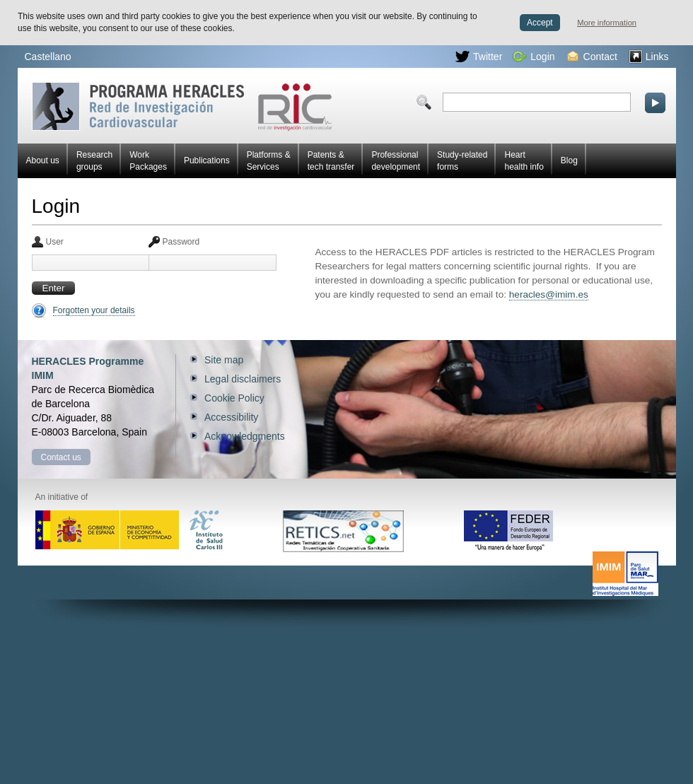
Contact (592, 57)
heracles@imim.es (549, 294)
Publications (207, 160)
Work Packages (148, 161)
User (55, 242)
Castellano (48, 57)
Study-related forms (462, 161)
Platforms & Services (269, 161)
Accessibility (231, 417)
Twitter (479, 57)
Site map (224, 360)
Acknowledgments (245, 436)
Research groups (94, 161)
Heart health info (524, 161)
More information (607, 23)
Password (181, 242)
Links (649, 57)
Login (534, 57)
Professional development (396, 161)
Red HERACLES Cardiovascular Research (182, 106)
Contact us (61, 457)
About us (43, 160)
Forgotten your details (94, 310)
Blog (569, 160)
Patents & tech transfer (331, 161)
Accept (540, 23)
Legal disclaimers (243, 379)
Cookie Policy (234, 398)
